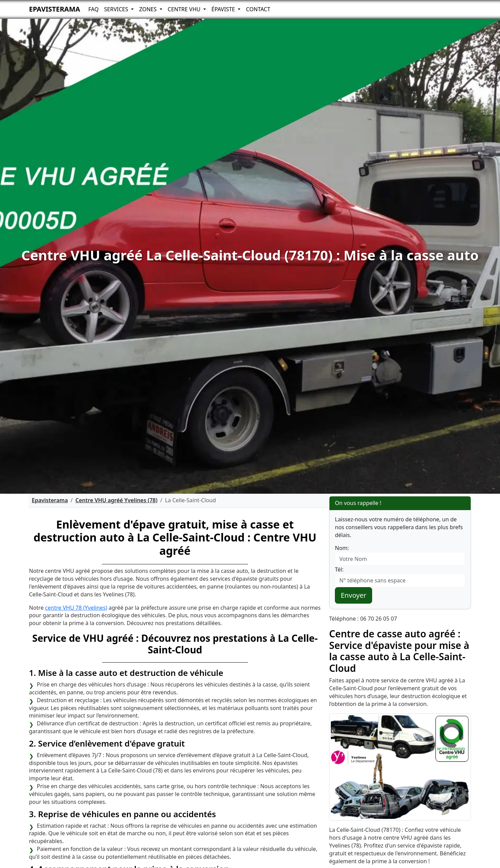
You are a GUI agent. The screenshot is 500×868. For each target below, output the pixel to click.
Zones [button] (149, 9)
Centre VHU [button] (185, 9)
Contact (258, 9)
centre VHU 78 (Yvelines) (76, 608)
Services (117, 9)
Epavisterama (55, 9)
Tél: (339, 569)
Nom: (342, 548)
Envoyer (354, 595)
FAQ (93, 9)
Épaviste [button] (224, 9)
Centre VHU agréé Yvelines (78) (116, 500)
